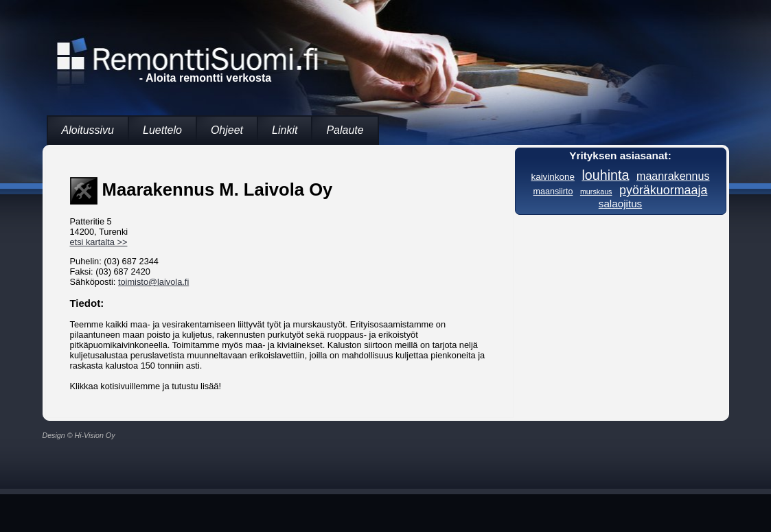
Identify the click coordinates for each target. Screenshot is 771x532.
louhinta (605, 175)
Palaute (345, 130)
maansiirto (553, 192)
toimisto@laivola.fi (153, 282)
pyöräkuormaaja (663, 190)
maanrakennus (673, 176)
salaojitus (620, 204)
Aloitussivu (88, 130)
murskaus (596, 192)
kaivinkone (553, 177)
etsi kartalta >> (99, 242)
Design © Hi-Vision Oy (79, 435)
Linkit (285, 130)
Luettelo (162, 130)
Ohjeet (227, 130)
